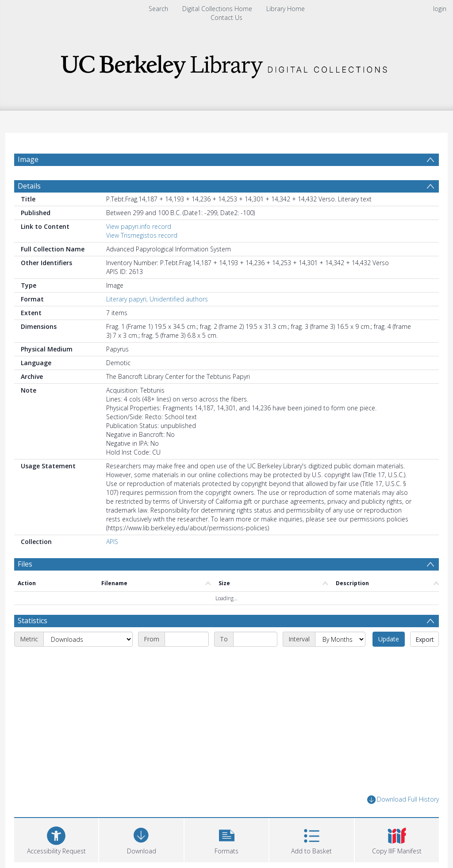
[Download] (141, 839)
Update (389, 639)
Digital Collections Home (217, 9)
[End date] (255, 639)
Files (25, 564)
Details (29, 186)
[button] (226, 839)
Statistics (33, 621)
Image (28, 159)
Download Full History (403, 800)
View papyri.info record (139, 226)
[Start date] (187, 639)
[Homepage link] (226, 64)
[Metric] (88, 639)
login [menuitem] (440, 9)
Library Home (286, 9)
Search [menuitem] (158, 9)
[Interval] (340, 639)
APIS (112, 542)
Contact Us (226, 17)
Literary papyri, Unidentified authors (157, 299)
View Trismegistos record (142, 235)
